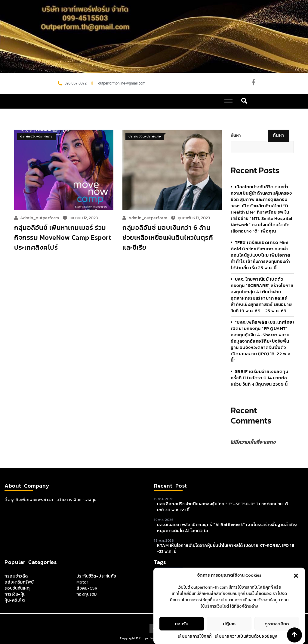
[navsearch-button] (244, 101)
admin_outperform (40, 218)
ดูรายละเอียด (277, 633)
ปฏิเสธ (229, 633)
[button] (296, 584)
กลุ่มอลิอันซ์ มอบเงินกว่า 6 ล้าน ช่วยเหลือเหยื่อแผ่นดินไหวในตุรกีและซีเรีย (168, 237)
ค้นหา (236, 136)
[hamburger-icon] (228, 101)
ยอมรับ (182, 633)
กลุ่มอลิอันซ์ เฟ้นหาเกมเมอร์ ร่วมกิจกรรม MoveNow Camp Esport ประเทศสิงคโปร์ (63, 237)
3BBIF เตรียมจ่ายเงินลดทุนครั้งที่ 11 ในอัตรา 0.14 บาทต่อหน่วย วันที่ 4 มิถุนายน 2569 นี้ (259, 378)
